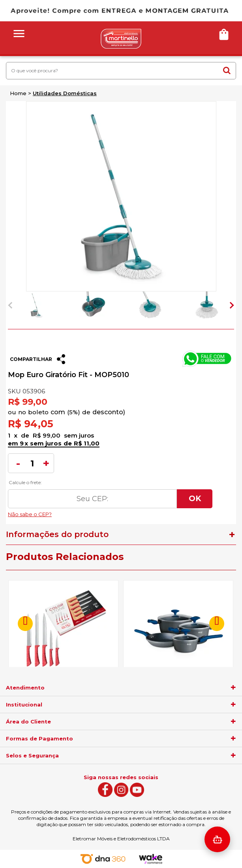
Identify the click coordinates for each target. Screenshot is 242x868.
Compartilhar (31, 359)
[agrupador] (233, 688)
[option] (36, 305)
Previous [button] (11, 305)
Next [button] (231, 305)
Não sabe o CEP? (110, 512)
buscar (227, 70)
